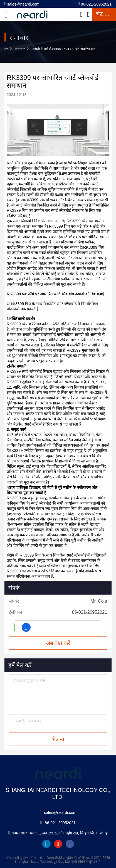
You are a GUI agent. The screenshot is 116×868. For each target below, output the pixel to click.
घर (6, 49)
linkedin (46, 844)
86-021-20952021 (95, 4)
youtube (58, 844)
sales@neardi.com (22, 4)
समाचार (20, 49)
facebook (70, 844)
